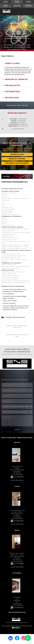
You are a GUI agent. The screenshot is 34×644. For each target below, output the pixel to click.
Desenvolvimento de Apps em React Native (17, 335)
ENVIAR (17, 429)
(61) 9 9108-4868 (17, 564)
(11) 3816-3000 (18, 475)
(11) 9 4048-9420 (17, 477)
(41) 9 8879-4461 (17, 521)
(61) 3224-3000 (18, 561)
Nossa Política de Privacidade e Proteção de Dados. (17, 626)
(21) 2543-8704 (18, 605)
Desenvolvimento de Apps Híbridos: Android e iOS (17, 327)
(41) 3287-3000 (18, 519)
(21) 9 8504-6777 (17, 607)
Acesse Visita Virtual (17, 480)
